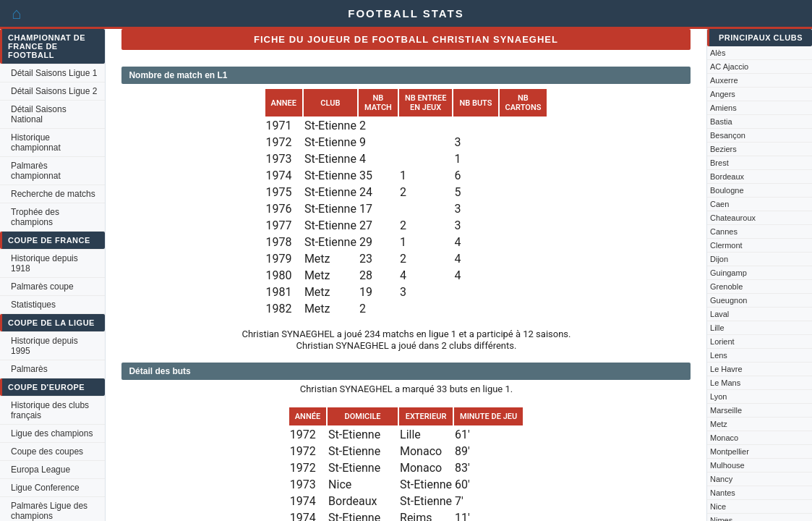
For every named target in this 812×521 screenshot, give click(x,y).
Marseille (726, 410)
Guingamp (728, 273)
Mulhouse (727, 465)
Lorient (722, 342)
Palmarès (29, 369)
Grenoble (726, 287)
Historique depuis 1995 (44, 346)
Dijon (719, 259)
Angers (723, 94)
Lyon (718, 397)
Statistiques (33, 305)
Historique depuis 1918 (44, 263)
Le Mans (725, 383)
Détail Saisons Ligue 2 (54, 91)
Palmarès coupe (42, 287)
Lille (717, 328)
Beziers (723, 149)
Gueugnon (728, 300)
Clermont (726, 245)
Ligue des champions (52, 433)
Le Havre (726, 369)
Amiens (723, 108)
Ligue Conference (45, 488)
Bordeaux (727, 177)
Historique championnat (36, 143)
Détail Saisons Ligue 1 (54, 73)
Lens (719, 355)
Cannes (724, 232)
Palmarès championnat (36, 171)
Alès (718, 53)
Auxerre (724, 80)
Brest (719, 163)
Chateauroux (733, 218)
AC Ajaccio (729, 67)
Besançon (728, 135)
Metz (719, 424)
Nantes (723, 493)
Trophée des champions (35, 217)
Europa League (40, 470)
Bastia (721, 122)
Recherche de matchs (53, 194)
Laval (719, 314)
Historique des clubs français (50, 410)
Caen (719, 204)
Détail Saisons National (39, 114)
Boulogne (727, 190)
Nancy (721, 479)
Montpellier (730, 452)
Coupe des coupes (47, 452)
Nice (718, 507)
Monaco (724, 438)
